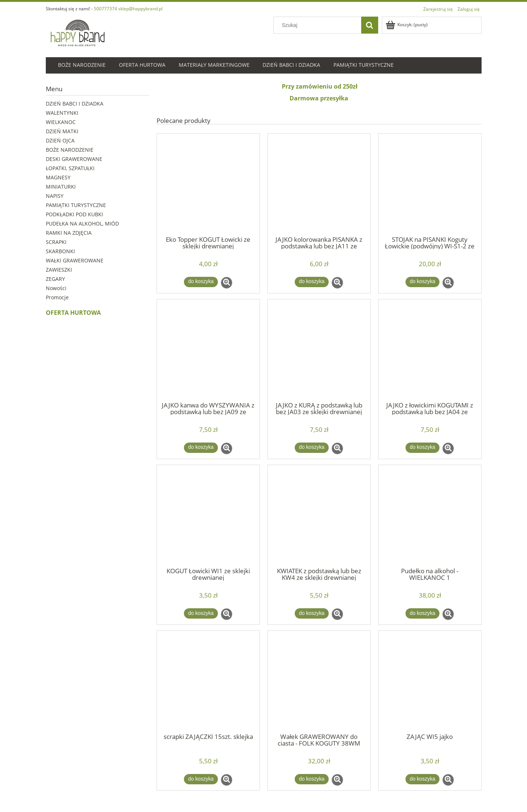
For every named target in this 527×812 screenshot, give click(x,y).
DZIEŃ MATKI (62, 131)
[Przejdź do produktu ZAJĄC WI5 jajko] (430, 681)
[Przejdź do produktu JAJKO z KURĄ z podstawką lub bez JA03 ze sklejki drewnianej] (319, 350)
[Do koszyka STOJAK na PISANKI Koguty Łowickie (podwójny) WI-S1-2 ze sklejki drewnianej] (422, 282)
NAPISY (55, 196)
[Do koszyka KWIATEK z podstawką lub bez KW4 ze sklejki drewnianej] (312, 613)
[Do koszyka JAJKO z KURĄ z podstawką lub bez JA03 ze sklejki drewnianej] (312, 448)
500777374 (105, 9)
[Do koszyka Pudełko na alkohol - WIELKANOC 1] (422, 613)
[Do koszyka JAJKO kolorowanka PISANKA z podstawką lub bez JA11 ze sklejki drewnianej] (312, 282)
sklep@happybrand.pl (140, 9)
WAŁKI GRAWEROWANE (75, 260)
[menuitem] (82, 66)
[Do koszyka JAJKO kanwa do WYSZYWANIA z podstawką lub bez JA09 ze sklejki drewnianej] (201, 448)
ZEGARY (55, 279)
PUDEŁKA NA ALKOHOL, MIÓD (82, 223)
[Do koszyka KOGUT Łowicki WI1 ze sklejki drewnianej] (201, 613)
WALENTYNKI (62, 113)
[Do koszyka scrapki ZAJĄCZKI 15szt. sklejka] (201, 779)
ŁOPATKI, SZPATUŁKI (70, 168)
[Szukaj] (370, 25)
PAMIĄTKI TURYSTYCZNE (76, 205)
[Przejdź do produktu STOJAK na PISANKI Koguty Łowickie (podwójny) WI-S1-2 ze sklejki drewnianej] (430, 184)
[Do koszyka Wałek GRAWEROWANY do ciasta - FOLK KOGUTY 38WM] (312, 779)
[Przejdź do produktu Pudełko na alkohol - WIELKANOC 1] (430, 516)
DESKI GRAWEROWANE (74, 159)
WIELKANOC (61, 122)
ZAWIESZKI (59, 270)
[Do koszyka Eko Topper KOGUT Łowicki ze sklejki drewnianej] (201, 282)
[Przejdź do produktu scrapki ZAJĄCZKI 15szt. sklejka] (208, 681)
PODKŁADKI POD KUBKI (74, 214)
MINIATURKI (61, 187)
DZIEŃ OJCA (60, 140)
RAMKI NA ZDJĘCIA (69, 233)
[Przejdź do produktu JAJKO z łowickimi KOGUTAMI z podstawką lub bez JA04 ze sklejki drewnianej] (430, 350)
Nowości (56, 288)
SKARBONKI (60, 251)
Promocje (57, 297)
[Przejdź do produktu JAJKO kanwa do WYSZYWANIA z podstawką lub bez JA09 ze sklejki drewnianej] (208, 350)
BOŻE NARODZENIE (70, 150)
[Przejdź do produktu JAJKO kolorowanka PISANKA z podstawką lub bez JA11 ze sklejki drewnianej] (319, 184)
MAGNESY (58, 177)
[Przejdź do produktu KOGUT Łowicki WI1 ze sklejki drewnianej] (208, 516)
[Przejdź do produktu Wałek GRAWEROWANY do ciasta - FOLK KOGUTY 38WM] (319, 681)
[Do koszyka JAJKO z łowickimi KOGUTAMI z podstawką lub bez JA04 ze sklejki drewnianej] (422, 448)
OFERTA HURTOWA (73, 313)
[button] (227, 283)
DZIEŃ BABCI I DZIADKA (75, 104)
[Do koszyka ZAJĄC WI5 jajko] (422, 779)
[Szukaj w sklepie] (319, 25)
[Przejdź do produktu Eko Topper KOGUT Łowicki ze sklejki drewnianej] (208, 184)
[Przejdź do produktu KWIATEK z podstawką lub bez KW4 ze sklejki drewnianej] (319, 516)
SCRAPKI (56, 242)
